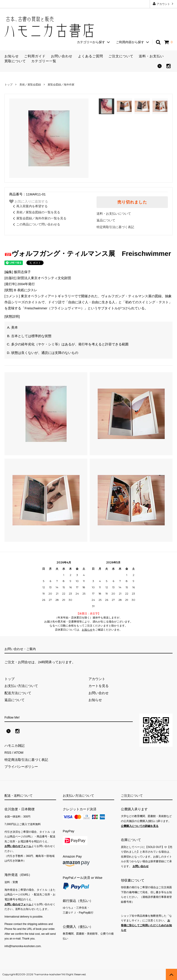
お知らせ (12, 56)
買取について (15, 61)
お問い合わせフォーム (18, 846)
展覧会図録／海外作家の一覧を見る (39, 218)
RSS (8, 752)
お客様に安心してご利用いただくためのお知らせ (146, 925)
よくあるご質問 (91, 56)
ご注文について (121, 56)
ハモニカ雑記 (15, 746)
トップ (8, 85)
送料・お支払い (151, 56)
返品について (106, 220)
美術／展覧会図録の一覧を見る (36, 212)
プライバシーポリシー (21, 767)
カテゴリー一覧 (44, 61)
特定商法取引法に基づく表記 (26, 760)
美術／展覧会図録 (30, 85)
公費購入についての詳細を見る (140, 826)
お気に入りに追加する (29, 201)
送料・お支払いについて (114, 214)
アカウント (163, 4)
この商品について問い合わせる (36, 224)
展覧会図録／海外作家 (61, 85)
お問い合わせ (62, 56)
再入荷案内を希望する (29, 206)
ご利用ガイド (35, 56)
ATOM (19, 752)
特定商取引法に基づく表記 (115, 227)
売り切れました (132, 202)
